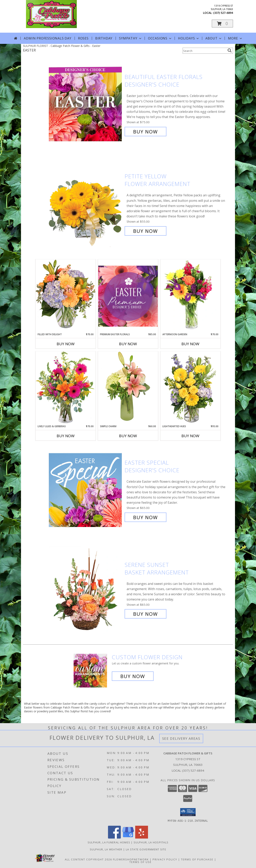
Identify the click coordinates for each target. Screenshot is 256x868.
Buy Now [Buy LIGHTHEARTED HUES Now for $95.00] (190, 436)
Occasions (160, 38)
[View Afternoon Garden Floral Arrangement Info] (190, 296)
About (214, 38)
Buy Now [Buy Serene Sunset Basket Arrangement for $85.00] (145, 614)
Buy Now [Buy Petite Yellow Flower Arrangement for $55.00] (145, 231)
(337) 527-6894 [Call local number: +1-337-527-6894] (223, 13)
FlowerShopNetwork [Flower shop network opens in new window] (131, 859)
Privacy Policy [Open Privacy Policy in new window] (165, 859)
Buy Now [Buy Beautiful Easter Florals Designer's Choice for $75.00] (145, 132)
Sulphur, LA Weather (106, 849)
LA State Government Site (146, 849)
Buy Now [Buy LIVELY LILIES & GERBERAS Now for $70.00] (66, 436)
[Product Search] (204, 51)
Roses (83, 38)
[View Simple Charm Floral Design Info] (128, 388)
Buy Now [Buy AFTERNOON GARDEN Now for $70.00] (190, 344)
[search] (230, 50)
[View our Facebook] (114, 837)
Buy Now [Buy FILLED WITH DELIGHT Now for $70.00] (66, 344)
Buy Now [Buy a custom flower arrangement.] (133, 676)
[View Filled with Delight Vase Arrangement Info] (66, 296)
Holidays (189, 38)
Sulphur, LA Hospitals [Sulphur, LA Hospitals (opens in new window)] (151, 842)
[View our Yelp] (142, 837)
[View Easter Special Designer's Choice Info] (86, 490)
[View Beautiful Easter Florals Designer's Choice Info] (86, 104)
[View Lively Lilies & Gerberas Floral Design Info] (66, 388)
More (235, 38)
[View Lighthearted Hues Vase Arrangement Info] (190, 388)
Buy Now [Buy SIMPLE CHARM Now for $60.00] (128, 436)
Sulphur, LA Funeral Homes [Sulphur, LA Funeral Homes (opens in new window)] (109, 842)
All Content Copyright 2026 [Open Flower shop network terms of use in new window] (88, 859)
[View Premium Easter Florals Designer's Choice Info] (128, 296)
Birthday (104, 38)
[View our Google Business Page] (128, 837)
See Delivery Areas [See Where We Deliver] (181, 738)
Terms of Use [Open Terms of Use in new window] (140, 862)
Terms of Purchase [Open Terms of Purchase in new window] (197, 859)
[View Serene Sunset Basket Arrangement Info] (86, 589)
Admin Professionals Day (47, 38)
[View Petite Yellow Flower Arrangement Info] (86, 204)
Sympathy (130, 38)
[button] (222, 24)
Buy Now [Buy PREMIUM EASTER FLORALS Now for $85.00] (128, 344)
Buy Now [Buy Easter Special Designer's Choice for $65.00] (145, 517)
